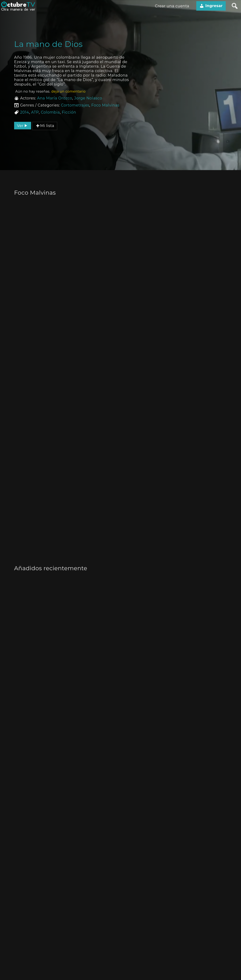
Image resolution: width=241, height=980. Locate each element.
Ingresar (211, 6)
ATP (35, 112)
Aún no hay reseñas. (50, 91)
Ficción (69, 112)
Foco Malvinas (105, 105)
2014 (24, 112)
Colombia (50, 112)
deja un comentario (68, 91)
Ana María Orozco (55, 98)
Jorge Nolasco (88, 98)
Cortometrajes (75, 105)
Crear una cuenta (172, 6)
